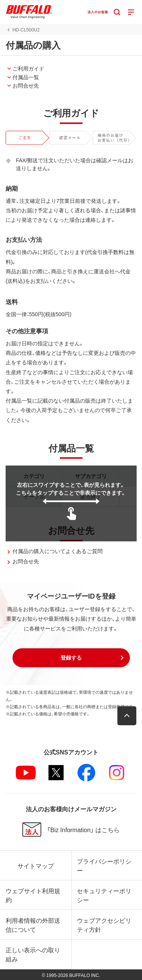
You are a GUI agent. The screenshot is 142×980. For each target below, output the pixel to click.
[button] (71, 658)
